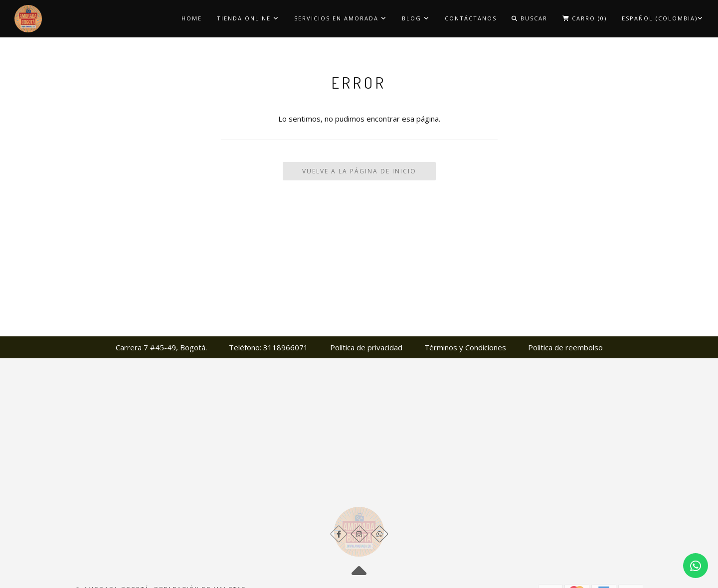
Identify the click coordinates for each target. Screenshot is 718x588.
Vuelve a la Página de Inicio (359, 171)
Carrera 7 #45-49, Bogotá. (161, 347)
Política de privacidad (366, 347)
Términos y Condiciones (465, 347)
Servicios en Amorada (341, 18)
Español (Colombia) (663, 18)
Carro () (585, 18)
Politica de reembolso (565, 347)
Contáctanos (471, 18)
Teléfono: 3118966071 (269, 347)
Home (192, 18)
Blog (416, 18)
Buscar (530, 18)
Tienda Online (248, 18)
